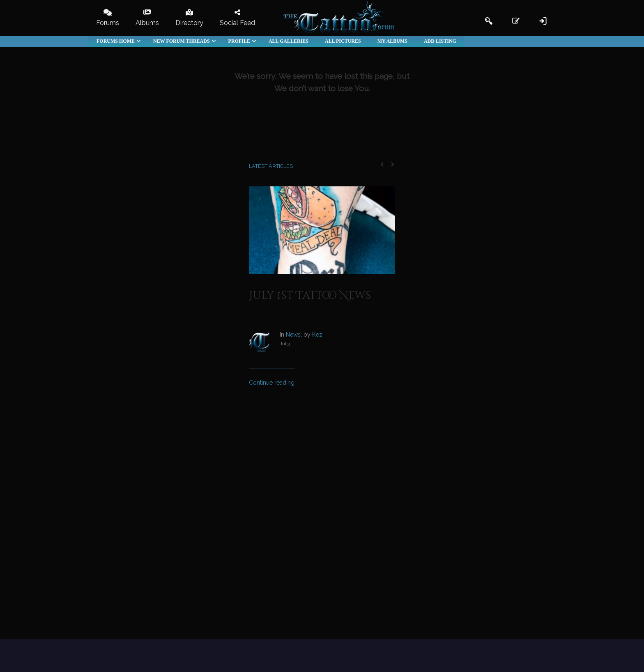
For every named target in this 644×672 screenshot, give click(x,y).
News (293, 335)
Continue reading (272, 383)
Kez (317, 335)
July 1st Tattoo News (310, 296)
